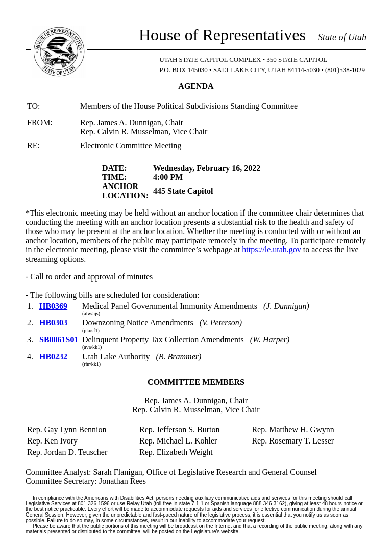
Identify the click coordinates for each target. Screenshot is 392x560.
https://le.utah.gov (272, 250)
